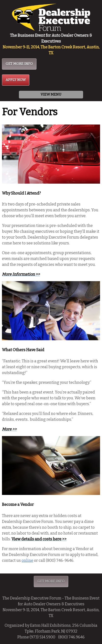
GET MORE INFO (19, 64)
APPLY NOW (16, 80)
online (27, 560)
